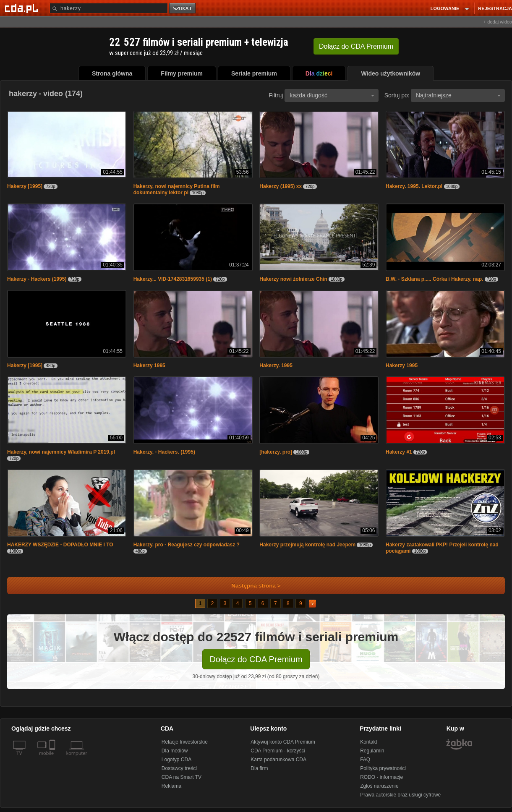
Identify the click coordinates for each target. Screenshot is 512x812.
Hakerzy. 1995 (276, 366)
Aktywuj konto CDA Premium (283, 742)
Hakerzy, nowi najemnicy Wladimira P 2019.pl (61, 452)
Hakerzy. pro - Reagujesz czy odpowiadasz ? (187, 545)
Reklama (171, 786)
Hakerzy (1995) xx (281, 186)
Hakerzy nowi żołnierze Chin (293, 279)
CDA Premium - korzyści (278, 751)
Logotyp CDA (176, 760)
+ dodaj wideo (498, 22)
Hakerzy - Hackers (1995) (37, 279)
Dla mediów (175, 751)
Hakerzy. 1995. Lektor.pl (414, 186)
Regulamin (372, 751)
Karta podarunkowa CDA (278, 760)
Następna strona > (250, 586)
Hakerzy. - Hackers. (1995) (164, 452)
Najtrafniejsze (458, 95)
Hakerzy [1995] (25, 186)
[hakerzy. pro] (276, 452)
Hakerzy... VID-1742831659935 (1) (173, 279)
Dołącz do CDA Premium (256, 659)
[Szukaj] (109, 8)
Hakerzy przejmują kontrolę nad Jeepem (307, 545)
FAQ (365, 760)
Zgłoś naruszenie (379, 786)
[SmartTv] (53, 758)
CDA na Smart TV (182, 777)
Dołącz (356, 46)
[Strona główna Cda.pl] (23, 8)
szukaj (183, 9)
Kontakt (369, 742)
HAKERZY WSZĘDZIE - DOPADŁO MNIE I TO (60, 545)
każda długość (332, 95)
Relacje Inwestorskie (185, 742)
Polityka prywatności (383, 768)
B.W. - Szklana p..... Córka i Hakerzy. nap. (435, 279)
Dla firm (259, 768)
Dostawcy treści (179, 768)
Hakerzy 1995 (149, 366)
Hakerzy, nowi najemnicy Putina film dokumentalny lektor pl (177, 189)
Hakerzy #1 (399, 452)
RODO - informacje (381, 777)
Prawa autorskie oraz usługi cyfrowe (400, 795)
